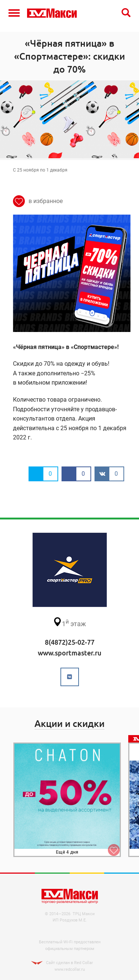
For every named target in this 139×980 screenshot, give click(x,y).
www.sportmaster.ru (69, 653)
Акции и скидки (69, 723)
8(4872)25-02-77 (70, 642)
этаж (69, 622)
